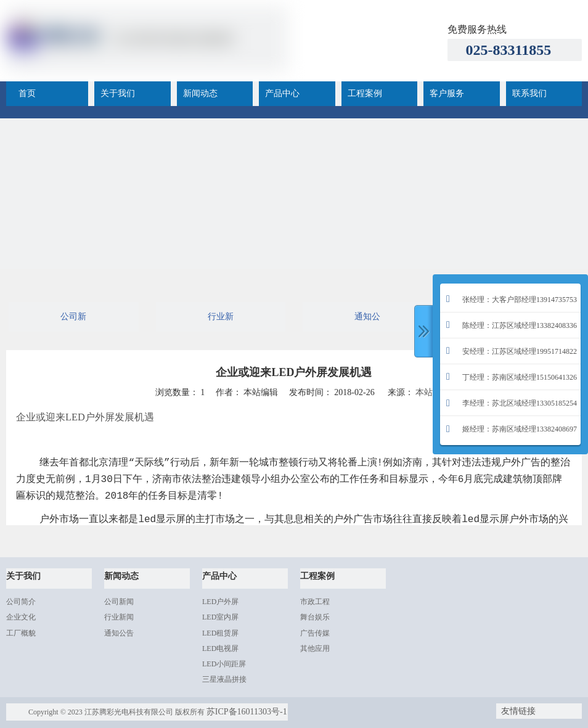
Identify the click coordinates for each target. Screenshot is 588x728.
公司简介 (21, 602)
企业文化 (21, 617)
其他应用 (315, 648)
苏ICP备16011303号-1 (247, 712)
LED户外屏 (220, 602)
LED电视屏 (220, 648)
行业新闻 (221, 322)
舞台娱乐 (315, 617)
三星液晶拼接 (224, 679)
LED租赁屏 (220, 633)
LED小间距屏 (224, 664)
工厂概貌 (21, 633)
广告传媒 (315, 633)
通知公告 (367, 322)
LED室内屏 (220, 617)
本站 (424, 392)
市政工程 (315, 602)
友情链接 (518, 711)
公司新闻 (73, 322)
